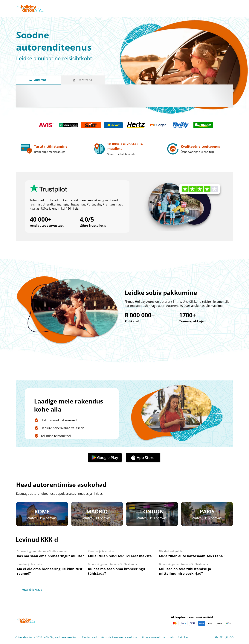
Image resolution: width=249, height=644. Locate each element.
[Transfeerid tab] (83, 80)
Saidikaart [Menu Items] (184, 637)
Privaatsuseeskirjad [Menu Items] (154, 637)
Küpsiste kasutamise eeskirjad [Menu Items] (119, 637)
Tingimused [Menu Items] (89, 637)
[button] (224, 637)
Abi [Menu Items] (172, 637)
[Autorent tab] (38, 80)
